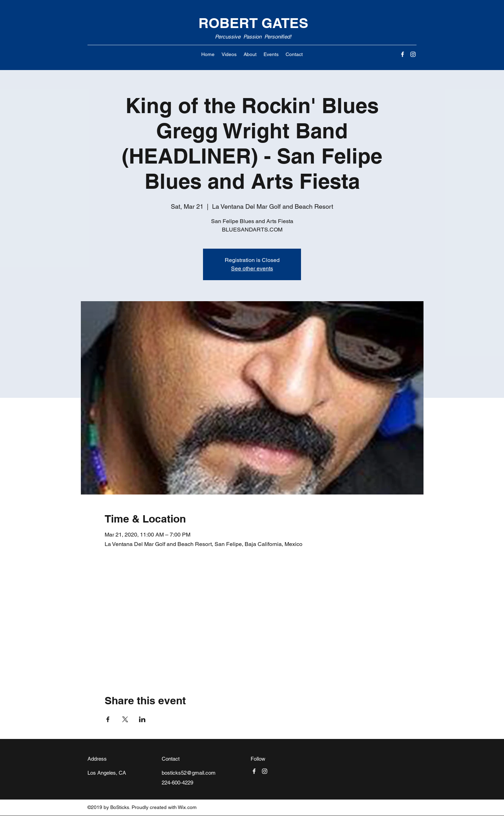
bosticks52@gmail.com (189, 773)
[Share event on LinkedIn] (142, 719)
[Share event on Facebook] (108, 719)
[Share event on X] (125, 719)
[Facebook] (402, 54)
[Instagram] (413, 54)
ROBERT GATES (253, 23)
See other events (252, 268)
